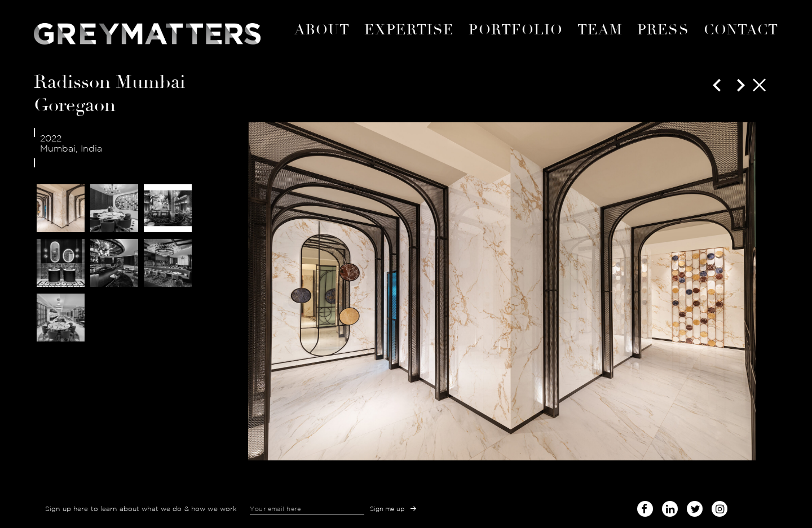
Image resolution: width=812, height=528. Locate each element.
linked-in (670, 509)
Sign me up (387, 509)
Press (663, 30)
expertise (409, 30)
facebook (645, 507)
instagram (720, 507)
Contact (741, 30)
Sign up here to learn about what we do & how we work (141, 509)
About (322, 30)
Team (600, 30)
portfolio (516, 30)
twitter (695, 507)
